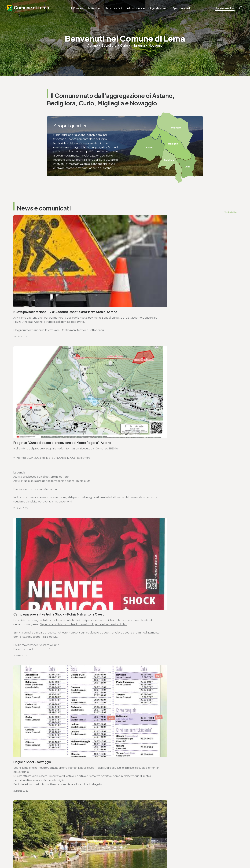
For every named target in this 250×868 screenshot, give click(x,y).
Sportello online (222, 11)
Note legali (76, 857)
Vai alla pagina (29, 691)
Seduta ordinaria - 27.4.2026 (33, 515)
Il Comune (85, 11)
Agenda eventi (166, 11)
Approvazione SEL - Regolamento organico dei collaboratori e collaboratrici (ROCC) (65, 568)
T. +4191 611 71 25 (141, 652)
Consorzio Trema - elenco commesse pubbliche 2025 (49, 587)
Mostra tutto (230, 212)
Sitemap (88, 857)
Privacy (65, 857)
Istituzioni (102, 11)
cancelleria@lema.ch (31, 656)
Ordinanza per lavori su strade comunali (154, 532)
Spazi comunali (189, 11)
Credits (98, 857)
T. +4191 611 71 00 (28, 652)
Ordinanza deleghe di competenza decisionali (44, 532)
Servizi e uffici (121, 11)
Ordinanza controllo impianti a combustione (157, 515)
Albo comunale (144, 11)
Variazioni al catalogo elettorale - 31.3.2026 (42, 549)
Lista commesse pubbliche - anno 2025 (154, 587)
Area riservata (111, 857)
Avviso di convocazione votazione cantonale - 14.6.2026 (51, 498)
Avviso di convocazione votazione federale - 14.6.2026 (164, 498)
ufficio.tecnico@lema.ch (146, 656)
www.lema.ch (26, 660)
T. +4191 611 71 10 (137, 818)
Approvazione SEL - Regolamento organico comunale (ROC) (168, 549)
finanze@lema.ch (81, 822)
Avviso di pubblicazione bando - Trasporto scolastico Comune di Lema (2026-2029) (175, 568)
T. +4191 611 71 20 (81, 818)
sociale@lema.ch (138, 822)
